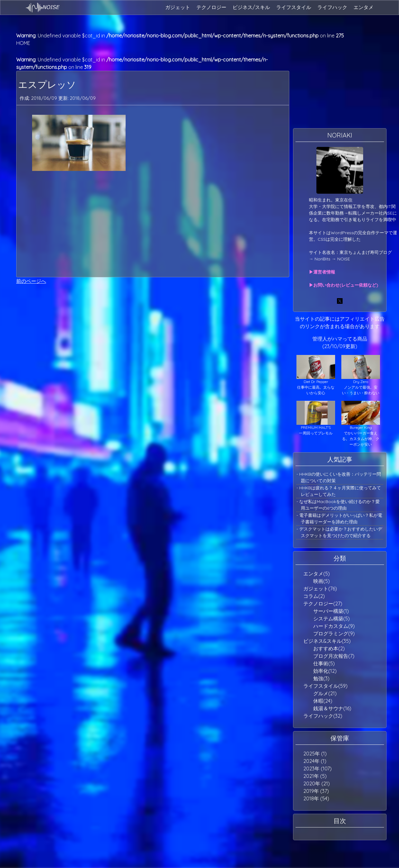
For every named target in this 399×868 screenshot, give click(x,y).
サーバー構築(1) (331, 611)
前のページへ (31, 281)
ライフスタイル (294, 7)
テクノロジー (211, 7)
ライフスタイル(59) (325, 686)
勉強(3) (321, 678)
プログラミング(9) (334, 633)
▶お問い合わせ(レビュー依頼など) (344, 285)
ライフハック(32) (323, 716)
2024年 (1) (315, 761)
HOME (23, 43)
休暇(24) (323, 701)
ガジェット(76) (320, 589)
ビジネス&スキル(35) (327, 641)
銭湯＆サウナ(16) (332, 708)
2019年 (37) (316, 791)
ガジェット (178, 7)
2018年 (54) (316, 798)
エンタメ (363, 7)
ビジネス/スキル (251, 7)
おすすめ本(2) (329, 648)
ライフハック (332, 7)
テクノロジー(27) (323, 604)
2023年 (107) (317, 769)
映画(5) (322, 581)
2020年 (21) (317, 783)
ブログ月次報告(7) (334, 656)
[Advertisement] (153, 224)
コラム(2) (314, 596)
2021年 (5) (315, 776)
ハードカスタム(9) (334, 626)
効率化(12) (325, 671)
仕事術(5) (324, 663)
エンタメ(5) (317, 574)
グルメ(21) (325, 693)
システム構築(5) (332, 618)
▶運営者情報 (322, 272)
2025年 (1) (315, 754)
